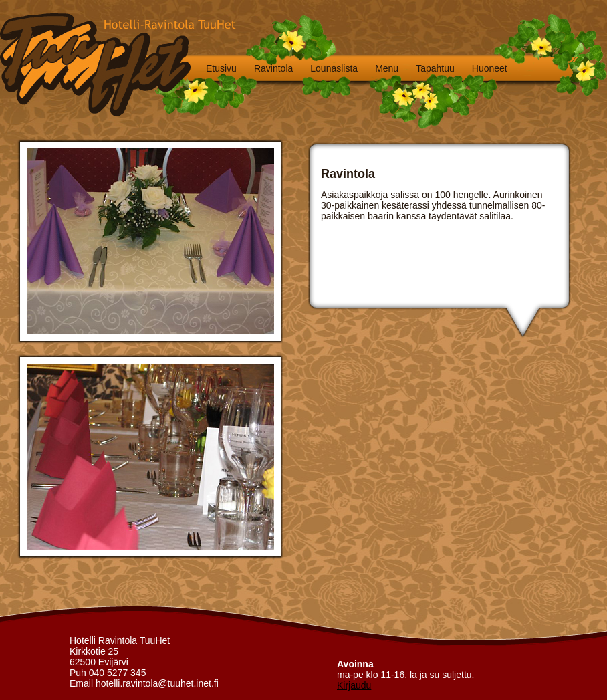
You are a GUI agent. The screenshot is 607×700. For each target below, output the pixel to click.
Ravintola (273, 68)
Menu (387, 68)
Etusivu (221, 68)
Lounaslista (334, 68)
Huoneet (490, 68)
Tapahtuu (435, 68)
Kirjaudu (354, 685)
